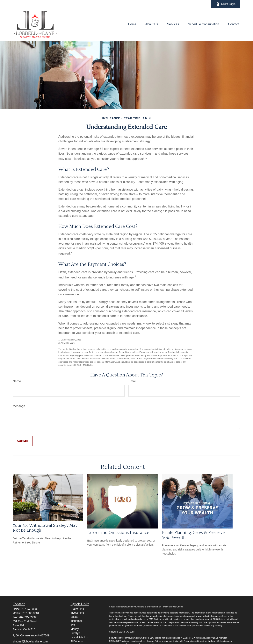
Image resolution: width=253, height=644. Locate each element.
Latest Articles (79, 637)
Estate (75, 617)
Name (17, 381)
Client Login (226, 4)
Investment (77, 613)
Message (19, 406)
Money (75, 629)
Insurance (77, 621)
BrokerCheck (177, 607)
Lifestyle (76, 633)
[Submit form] (23, 441)
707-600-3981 (31, 613)
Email (132, 381)
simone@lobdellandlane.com (30, 641)
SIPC (119, 641)
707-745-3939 (30, 609)
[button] (132, 24)
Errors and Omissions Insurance (118, 533)
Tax (73, 625)
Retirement (77, 609)
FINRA (112, 641)
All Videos (77, 641)
